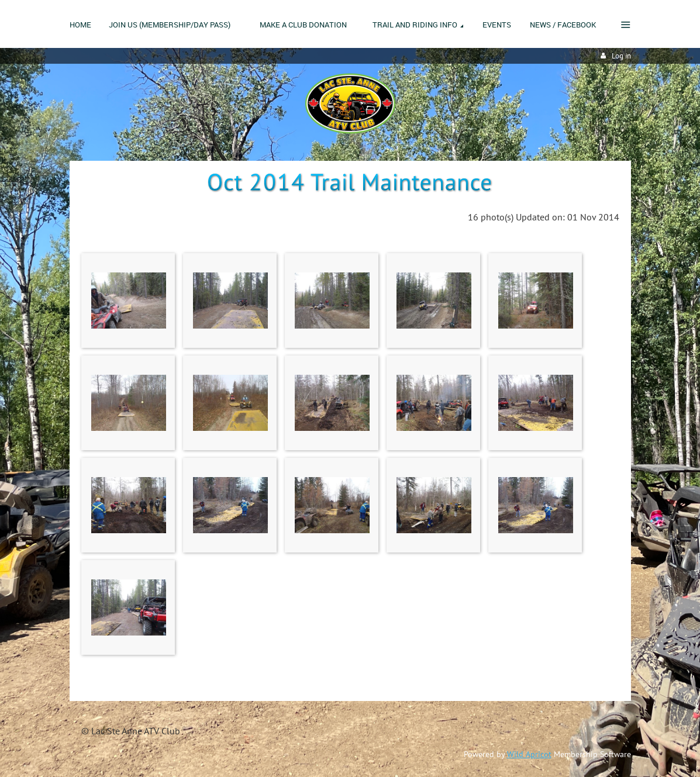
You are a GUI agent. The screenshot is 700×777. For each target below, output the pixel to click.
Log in (621, 56)
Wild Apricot (529, 754)
